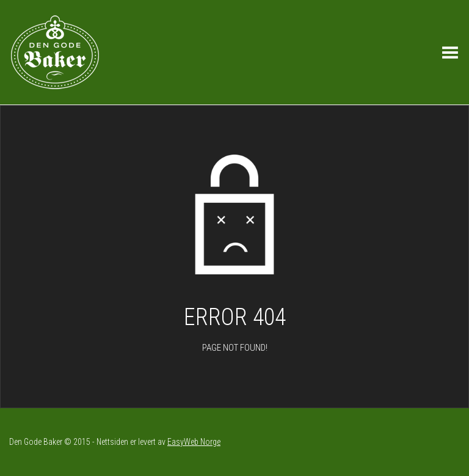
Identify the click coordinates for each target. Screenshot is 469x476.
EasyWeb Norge (194, 442)
